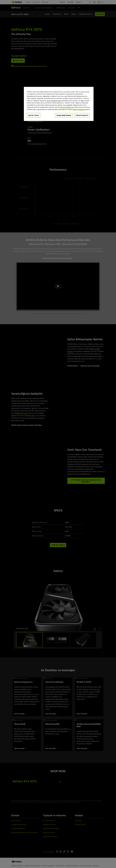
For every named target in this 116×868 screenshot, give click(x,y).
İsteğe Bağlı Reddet (64, 115)
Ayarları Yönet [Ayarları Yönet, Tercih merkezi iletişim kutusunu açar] (34, 115)
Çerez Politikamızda (53, 101)
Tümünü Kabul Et (82, 115)
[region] (59, 104)
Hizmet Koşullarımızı (67, 107)
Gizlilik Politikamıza (79, 109)
